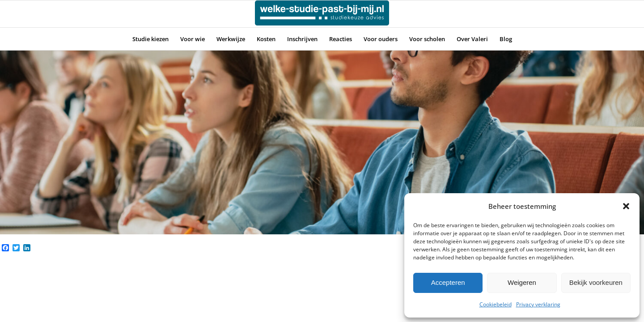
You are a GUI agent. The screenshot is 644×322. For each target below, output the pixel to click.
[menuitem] (150, 39)
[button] (626, 206)
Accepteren (448, 282)
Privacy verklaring (538, 304)
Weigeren (522, 282)
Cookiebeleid (496, 304)
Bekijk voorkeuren (596, 282)
